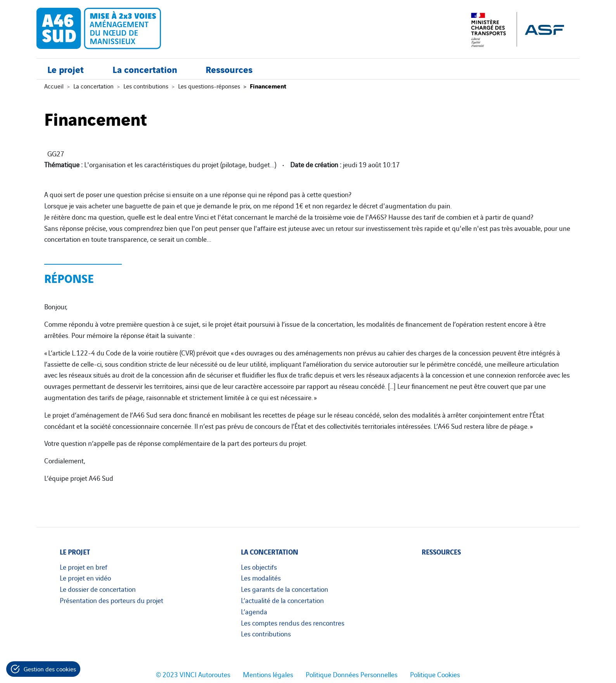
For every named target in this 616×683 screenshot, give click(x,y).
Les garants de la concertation (285, 589)
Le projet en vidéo (85, 577)
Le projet (66, 69)
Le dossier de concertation (98, 589)
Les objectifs (259, 567)
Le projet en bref (84, 567)
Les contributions (146, 86)
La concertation (145, 69)
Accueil (54, 86)
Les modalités (261, 577)
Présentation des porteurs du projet (112, 600)
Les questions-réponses (209, 86)
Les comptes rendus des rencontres (293, 622)
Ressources (229, 69)
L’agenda (254, 611)
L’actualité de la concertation (282, 600)
